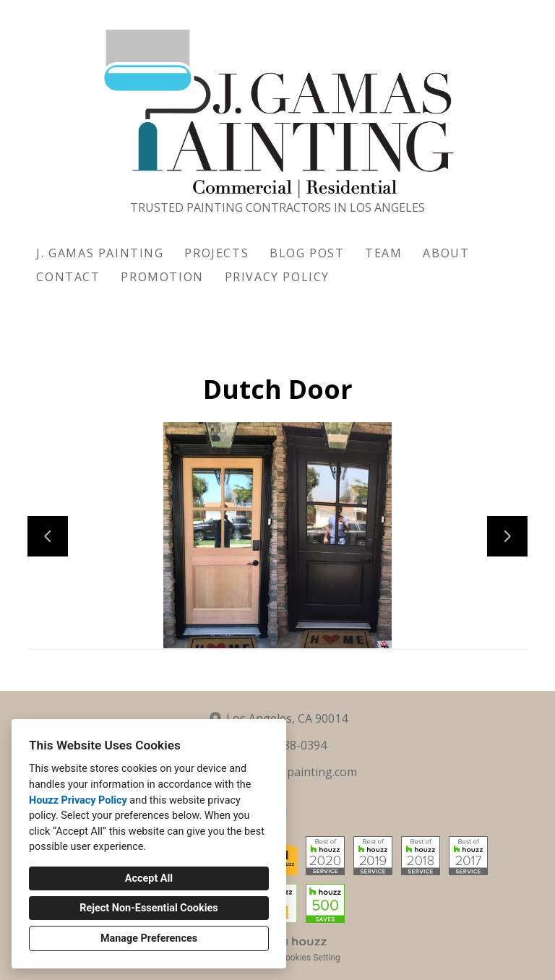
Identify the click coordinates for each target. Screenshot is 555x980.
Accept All (149, 878)
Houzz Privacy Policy (78, 800)
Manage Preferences (149, 938)
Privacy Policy (277, 277)
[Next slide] (507, 536)
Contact (68, 277)
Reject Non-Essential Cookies (149, 908)
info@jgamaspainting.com (287, 772)
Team (383, 253)
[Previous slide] (48, 536)
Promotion (162, 277)
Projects (216, 253)
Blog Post (307, 253)
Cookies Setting (310, 958)
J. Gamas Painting (100, 253)
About (446, 253)
